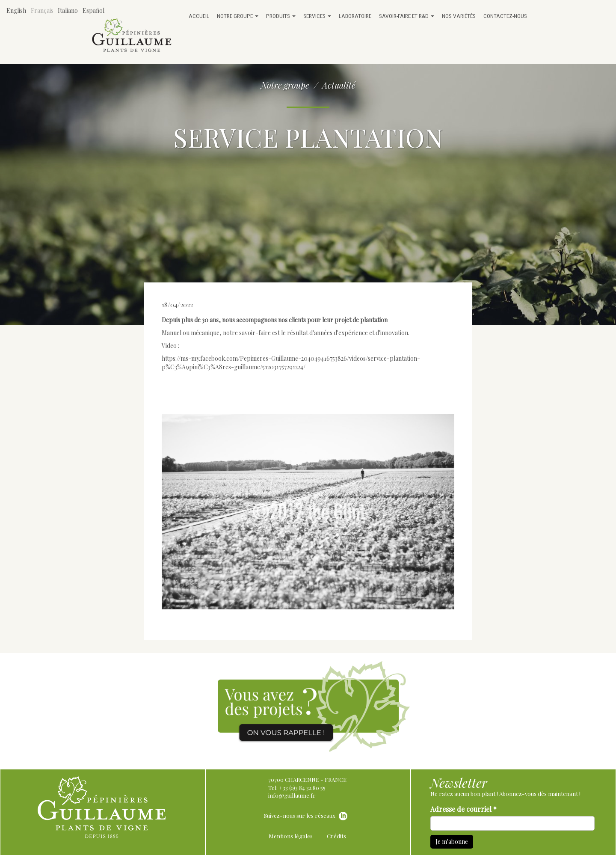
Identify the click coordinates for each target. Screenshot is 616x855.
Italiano (68, 10)
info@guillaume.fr (292, 795)
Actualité (339, 85)
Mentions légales (291, 836)
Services (317, 16)
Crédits (336, 836)
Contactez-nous (505, 16)
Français (42, 10)
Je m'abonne (452, 842)
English (16, 10)
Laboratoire (355, 16)
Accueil (199, 16)
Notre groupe (238, 16)
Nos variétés (459, 16)
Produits (281, 16)
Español (93, 10)
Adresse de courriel (463, 809)
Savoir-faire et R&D (407, 16)
